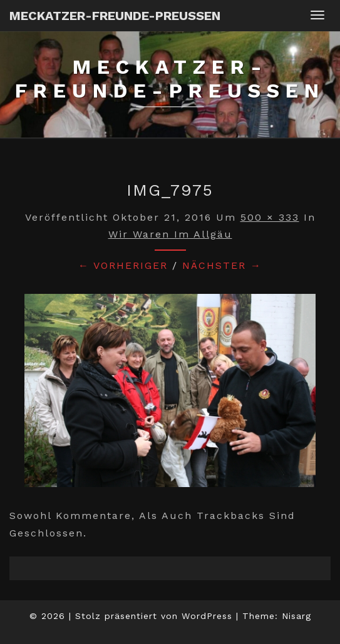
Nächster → (222, 265)
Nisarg (296, 616)
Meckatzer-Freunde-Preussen (115, 16)
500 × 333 (270, 217)
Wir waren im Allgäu (170, 234)
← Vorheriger (123, 265)
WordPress (207, 616)
